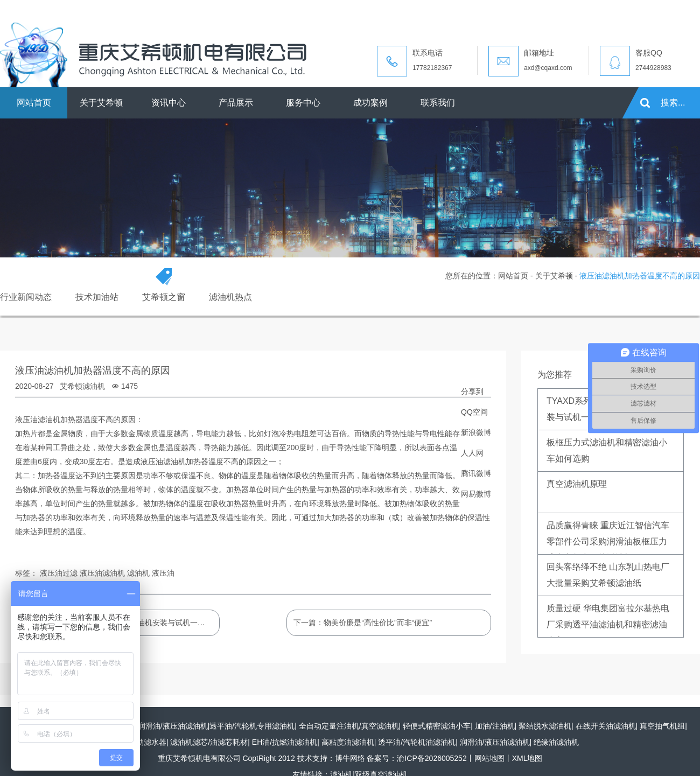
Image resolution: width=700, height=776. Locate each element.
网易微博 (476, 494)
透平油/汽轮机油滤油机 (417, 742)
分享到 (472, 392)
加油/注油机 (495, 726)
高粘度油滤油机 (348, 742)
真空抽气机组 (662, 726)
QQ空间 (474, 412)
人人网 (472, 453)
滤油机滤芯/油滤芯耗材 (209, 742)
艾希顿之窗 (164, 297)
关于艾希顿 (101, 103)
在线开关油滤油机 (606, 726)
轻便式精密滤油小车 (437, 726)
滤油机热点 (230, 297)
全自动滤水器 (144, 742)
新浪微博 (476, 432)
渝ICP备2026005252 (432, 758)
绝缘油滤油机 (556, 742)
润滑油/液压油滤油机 (173, 726)
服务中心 (303, 103)
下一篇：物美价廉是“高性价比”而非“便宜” (363, 623)
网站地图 (489, 758)
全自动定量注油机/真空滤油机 (349, 726)
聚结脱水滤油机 (545, 726)
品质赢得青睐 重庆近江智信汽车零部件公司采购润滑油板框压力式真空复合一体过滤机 (608, 538)
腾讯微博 (476, 473)
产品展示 (236, 103)
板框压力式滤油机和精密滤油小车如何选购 (607, 450)
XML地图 (527, 758)
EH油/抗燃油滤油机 (285, 742)
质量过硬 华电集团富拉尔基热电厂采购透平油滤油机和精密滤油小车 (608, 621)
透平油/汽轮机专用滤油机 (252, 726)
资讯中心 (169, 103)
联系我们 (438, 103)
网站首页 (34, 103)
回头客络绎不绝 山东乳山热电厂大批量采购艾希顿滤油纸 (608, 575)
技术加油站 (97, 297)
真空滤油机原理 (577, 484)
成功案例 (370, 103)
